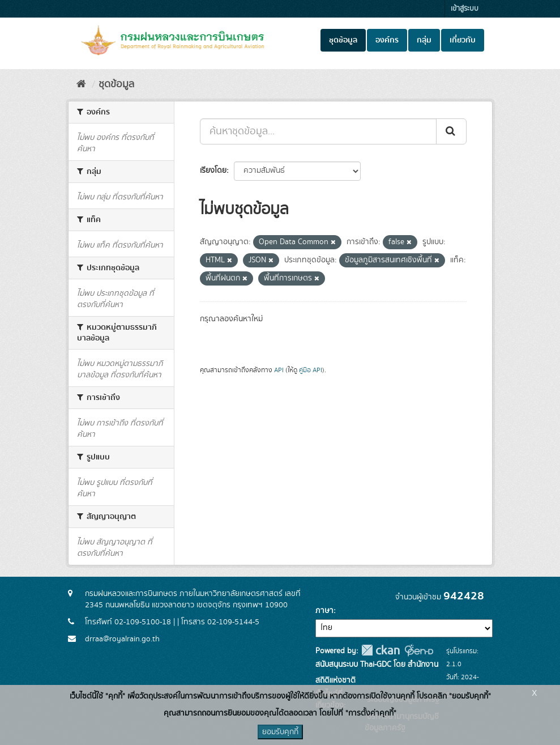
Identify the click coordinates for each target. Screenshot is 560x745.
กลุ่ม (424, 40)
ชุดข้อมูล (343, 40)
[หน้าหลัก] (81, 84)
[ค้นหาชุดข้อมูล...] (318, 131)
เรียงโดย (213, 171)
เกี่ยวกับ (463, 40)
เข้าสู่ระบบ (465, 9)
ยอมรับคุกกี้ (280, 732)
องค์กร (387, 40)
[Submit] (451, 131)
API (279, 370)
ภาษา (324, 611)
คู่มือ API (311, 370)
